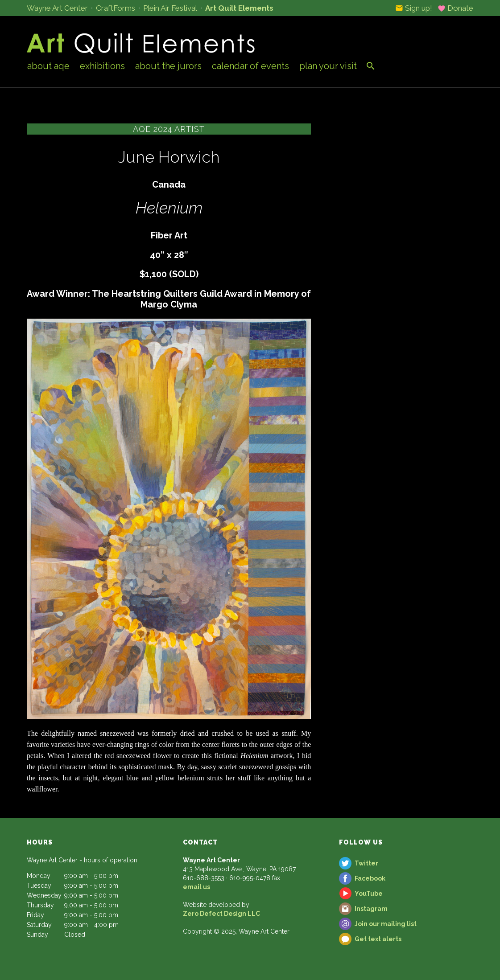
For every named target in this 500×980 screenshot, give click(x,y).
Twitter (366, 863)
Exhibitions (102, 66)
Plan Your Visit (328, 66)
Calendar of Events (250, 66)
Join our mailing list (386, 924)
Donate (455, 8)
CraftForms (116, 8)
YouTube (369, 894)
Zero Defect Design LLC (221, 914)
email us (196, 887)
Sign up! (414, 8)
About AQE (48, 66)
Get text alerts (378, 939)
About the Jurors (168, 66)
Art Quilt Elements (239, 8)
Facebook (370, 878)
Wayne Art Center (57, 8)
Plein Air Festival (170, 8)
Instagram (371, 909)
